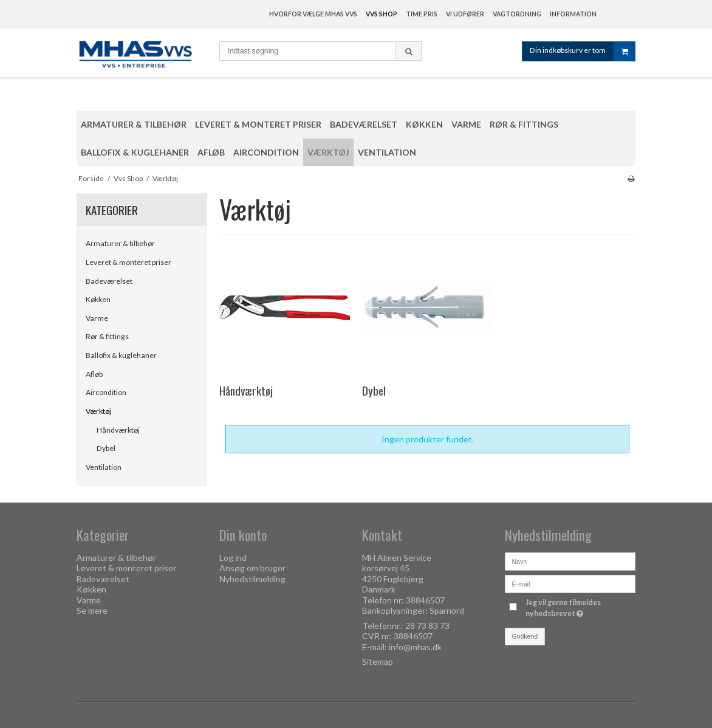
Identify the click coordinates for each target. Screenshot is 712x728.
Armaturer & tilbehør (120, 243)
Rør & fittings (107, 336)
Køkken (98, 299)
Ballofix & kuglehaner (121, 355)
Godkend (525, 636)
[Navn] (570, 560)
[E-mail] (570, 582)
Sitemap (378, 661)
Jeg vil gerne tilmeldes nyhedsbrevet (580, 608)
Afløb (94, 374)
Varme (97, 318)
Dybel (106, 448)
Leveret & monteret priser (128, 262)
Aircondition (106, 392)
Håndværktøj (118, 430)
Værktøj (98, 411)
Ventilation (104, 467)
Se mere (92, 610)
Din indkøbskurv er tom (582, 51)
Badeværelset (109, 281)
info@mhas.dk (415, 647)
